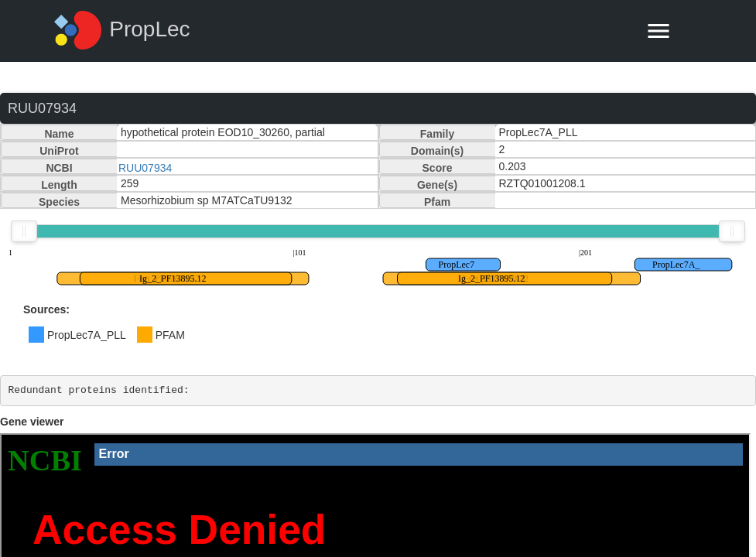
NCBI (59, 168)
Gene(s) (437, 185)
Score (438, 168)
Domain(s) (437, 151)
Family (437, 134)
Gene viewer (32, 422)
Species (59, 202)
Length (59, 185)
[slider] (24, 231)
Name (59, 134)
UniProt (59, 151)
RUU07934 (145, 168)
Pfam (437, 202)
